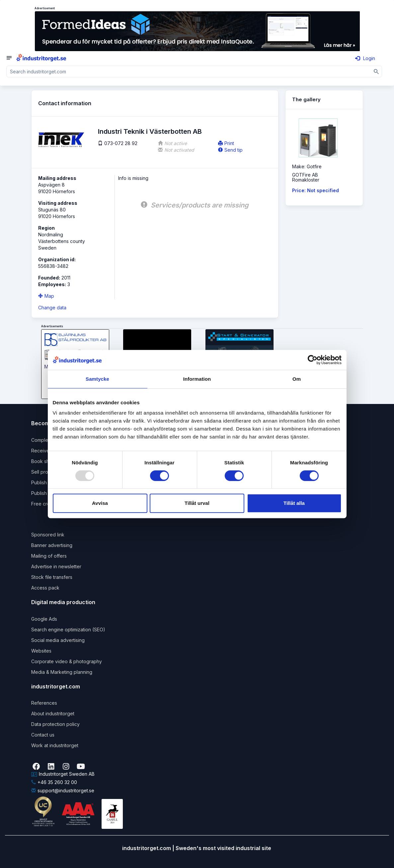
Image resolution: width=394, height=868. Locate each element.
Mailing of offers (49, 556)
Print (226, 143)
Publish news (45, 482)
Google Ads (44, 619)
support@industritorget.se (63, 790)
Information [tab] (197, 379)
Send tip (230, 150)
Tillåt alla (294, 503)
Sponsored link (48, 535)
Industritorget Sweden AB (63, 774)
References (44, 703)
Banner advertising (52, 545)
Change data (52, 308)
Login (365, 58)
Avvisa (100, 503)
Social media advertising (58, 640)
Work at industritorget (55, 745)
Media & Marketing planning (62, 672)
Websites (41, 651)
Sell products (46, 472)
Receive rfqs (45, 451)
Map (46, 296)
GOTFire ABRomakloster (306, 177)
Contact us (43, 735)
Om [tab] (297, 379)
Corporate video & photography (67, 661)
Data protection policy (55, 724)
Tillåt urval (197, 503)
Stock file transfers (52, 577)
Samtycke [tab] (97, 379)
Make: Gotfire (307, 166)
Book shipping (47, 461)
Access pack (45, 588)
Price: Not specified (315, 190)
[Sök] (376, 72)
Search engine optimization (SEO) (68, 630)
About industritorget (53, 713)
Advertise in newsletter (56, 566)
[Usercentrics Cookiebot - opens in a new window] (313, 360)
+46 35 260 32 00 (54, 782)
